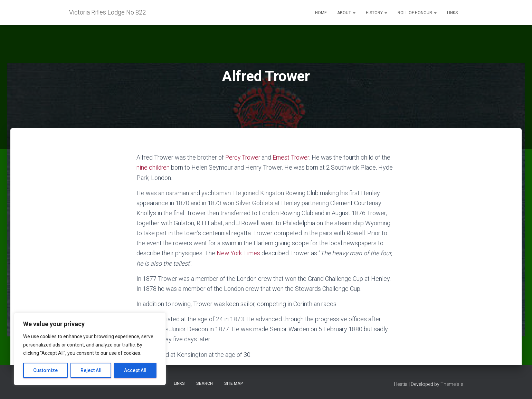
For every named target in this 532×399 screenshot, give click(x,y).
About (346, 13)
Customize (45, 370)
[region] (90, 349)
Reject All (91, 370)
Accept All (135, 370)
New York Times (239, 253)
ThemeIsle (452, 384)
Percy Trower (244, 157)
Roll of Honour (417, 13)
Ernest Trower (293, 157)
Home (321, 13)
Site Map (234, 383)
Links (452, 13)
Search (205, 383)
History (377, 13)
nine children (153, 167)
